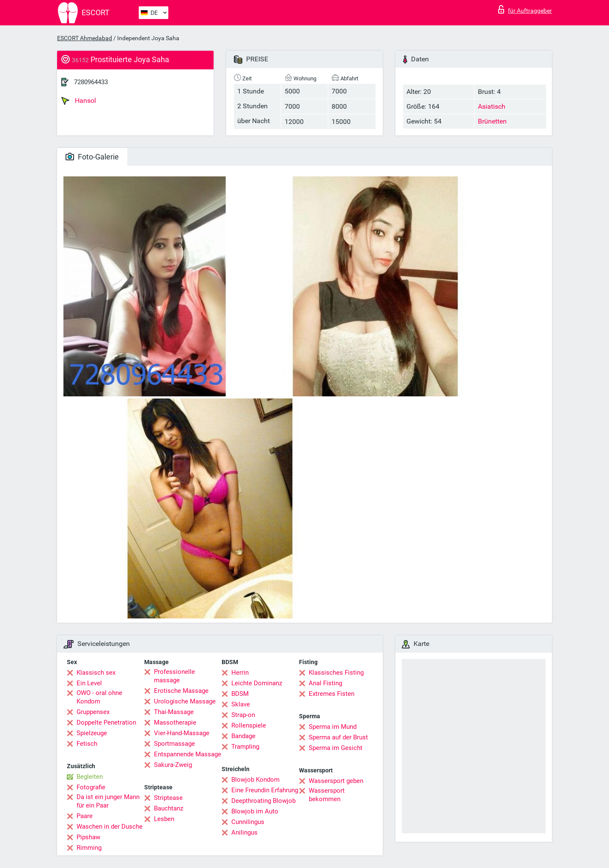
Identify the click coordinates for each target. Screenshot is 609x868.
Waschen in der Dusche (110, 827)
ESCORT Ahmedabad (85, 38)
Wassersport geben (336, 781)
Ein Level (89, 683)
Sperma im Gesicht (336, 748)
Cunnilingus (248, 822)
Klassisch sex (96, 673)
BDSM (240, 694)
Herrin (240, 673)
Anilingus (244, 832)
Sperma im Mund (333, 727)
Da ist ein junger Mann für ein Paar (108, 801)
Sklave (241, 704)
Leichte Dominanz (257, 683)
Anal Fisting (325, 683)
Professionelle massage (174, 676)
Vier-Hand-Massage (182, 733)
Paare (85, 816)
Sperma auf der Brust (338, 737)
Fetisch (87, 744)
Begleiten (90, 777)
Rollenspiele (249, 725)
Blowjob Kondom (255, 780)
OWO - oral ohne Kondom (99, 697)
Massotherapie (175, 722)
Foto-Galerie (92, 157)
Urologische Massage (185, 701)
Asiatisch (492, 106)
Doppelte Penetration (106, 722)
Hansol (79, 101)
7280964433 (91, 82)
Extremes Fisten (332, 694)
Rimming (89, 848)
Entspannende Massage (188, 754)
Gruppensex (93, 712)
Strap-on (243, 715)
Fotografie (91, 787)
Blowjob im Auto (255, 811)
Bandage (243, 736)
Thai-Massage (174, 712)
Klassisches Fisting (336, 673)
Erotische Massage (181, 691)
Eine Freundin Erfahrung (265, 790)
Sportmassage (174, 744)
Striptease (168, 798)
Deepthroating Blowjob (263, 801)
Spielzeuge (92, 733)
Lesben (164, 819)
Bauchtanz (169, 808)
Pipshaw (88, 837)
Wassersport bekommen (327, 795)
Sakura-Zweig (173, 765)
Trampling (245, 747)
